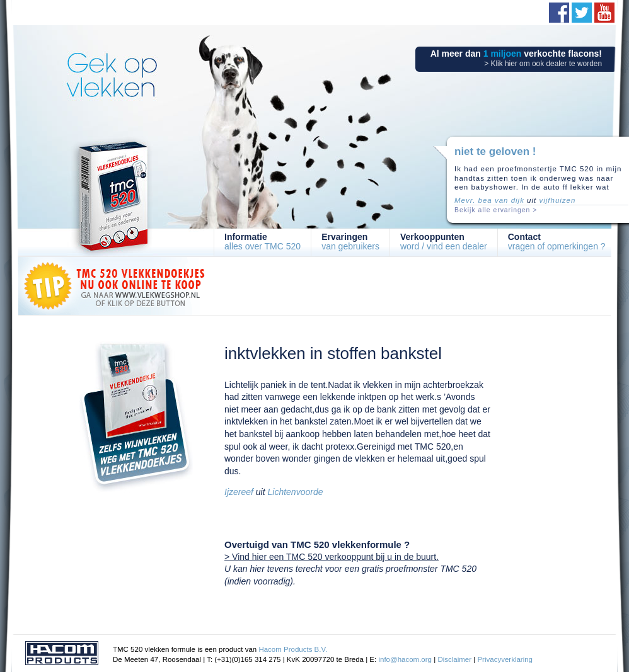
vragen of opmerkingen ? (557, 242)
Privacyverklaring (505, 659)
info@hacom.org (405, 659)
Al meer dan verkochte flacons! (516, 58)
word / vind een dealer (444, 242)
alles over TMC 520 (263, 242)
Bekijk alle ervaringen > (496, 210)
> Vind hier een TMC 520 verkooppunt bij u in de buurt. (332, 557)
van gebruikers (350, 242)
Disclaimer (454, 659)
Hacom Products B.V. (293, 649)
